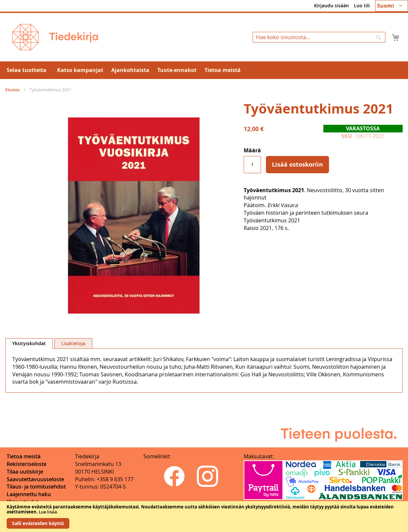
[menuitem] (28, 70)
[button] (392, 6)
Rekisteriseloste (27, 464)
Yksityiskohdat (29, 343)
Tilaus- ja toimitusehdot (36, 487)
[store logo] (55, 37)
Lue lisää (48, 512)
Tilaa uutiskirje (25, 472)
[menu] (204, 70)
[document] (204, 517)
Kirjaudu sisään (331, 5)
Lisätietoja (73, 343)
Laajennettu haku (29, 494)
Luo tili (362, 5)
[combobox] (319, 37)
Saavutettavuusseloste (35, 479)
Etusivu (12, 90)
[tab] (29, 343)
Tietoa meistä (24, 456)
